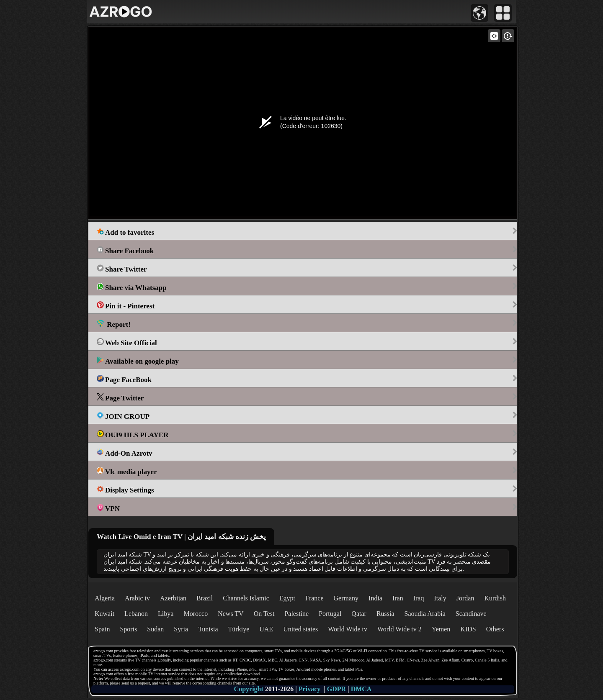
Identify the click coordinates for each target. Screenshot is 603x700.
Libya (166, 614)
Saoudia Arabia (425, 614)
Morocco (196, 614)
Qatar (359, 614)
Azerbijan (173, 598)
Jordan (465, 598)
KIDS (468, 629)
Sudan (155, 629)
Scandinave (471, 614)
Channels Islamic (246, 598)
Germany (346, 598)
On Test (264, 614)
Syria (181, 629)
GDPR (336, 689)
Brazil (205, 598)
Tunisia (208, 629)
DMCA (361, 689)
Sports (128, 629)
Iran (398, 598)
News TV (231, 614)
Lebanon (136, 614)
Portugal (330, 614)
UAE (266, 629)
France (314, 598)
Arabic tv (137, 598)
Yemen (441, 629)
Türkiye (239, 629)
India (375, 598)
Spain (102, 629)
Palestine (296, 614)
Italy (440, 598)
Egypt (287, 598)
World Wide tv (348, 629)
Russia (385, 614)
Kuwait (104, 614)
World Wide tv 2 (399, 629)
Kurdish (495, 598)
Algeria (105, 598)
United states (300, 629)
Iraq (419, 598)
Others (495, 629)
